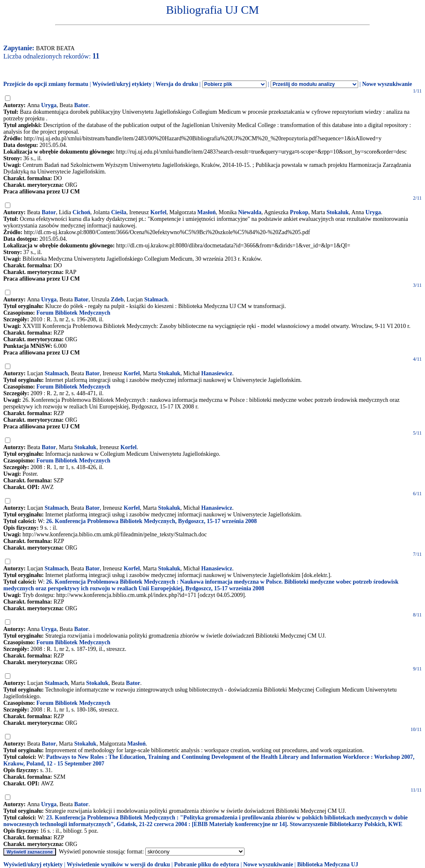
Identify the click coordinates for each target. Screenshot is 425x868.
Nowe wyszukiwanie (387, 84)
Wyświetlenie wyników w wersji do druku (118, 864)
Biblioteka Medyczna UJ (328, 864)
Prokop (299, 212)
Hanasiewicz (217, 373)
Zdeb (117, 300)
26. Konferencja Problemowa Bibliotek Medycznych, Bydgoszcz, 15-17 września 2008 (151, 521)
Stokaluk (338, 212)
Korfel (158, 212)
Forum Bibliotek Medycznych (73, 313)
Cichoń (82, 212)
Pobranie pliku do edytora (206, 864)
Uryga (49, 105)
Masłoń (206, 212)
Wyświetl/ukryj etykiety (122, 84)
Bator (81, 105)
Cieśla (119, 212)
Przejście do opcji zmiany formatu (46, 84)
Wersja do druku (177, 84)
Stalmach (156, 300)
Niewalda (250, 212)
